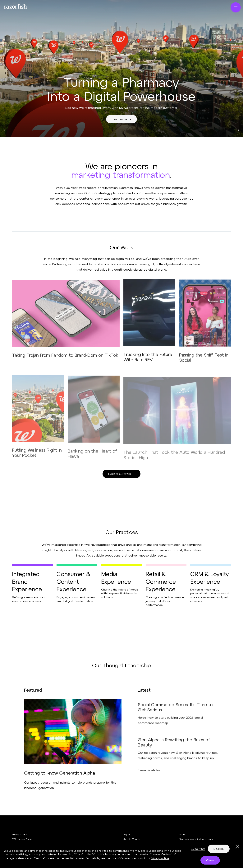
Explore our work (121, 474)
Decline (219, 850)
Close (210, 862)
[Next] (235, 130)
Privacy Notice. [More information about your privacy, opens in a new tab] (160, 860)
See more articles (151, 770)
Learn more (121, 119)
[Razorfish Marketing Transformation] (22, 7)
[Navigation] (236, 7)
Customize (198, 850)
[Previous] (8, 130)
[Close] (237, 848)
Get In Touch (132, 839)
